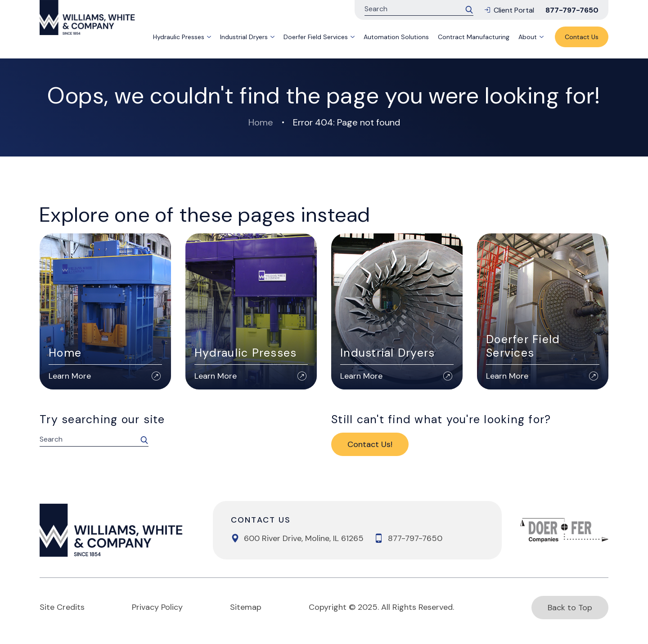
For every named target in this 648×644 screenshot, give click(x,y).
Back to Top (570, 608)
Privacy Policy (157, 607)
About (528, 37)
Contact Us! (370, 444)
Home (261, 122)
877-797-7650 (572, 10)
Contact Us (582, 37)
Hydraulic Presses (179, 37)
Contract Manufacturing (474, 37)
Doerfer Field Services (316, 37)
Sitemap (246, 607)
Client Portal (509, 10)
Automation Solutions (396, 37)
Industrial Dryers (244, 37)
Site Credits (62, 607)
